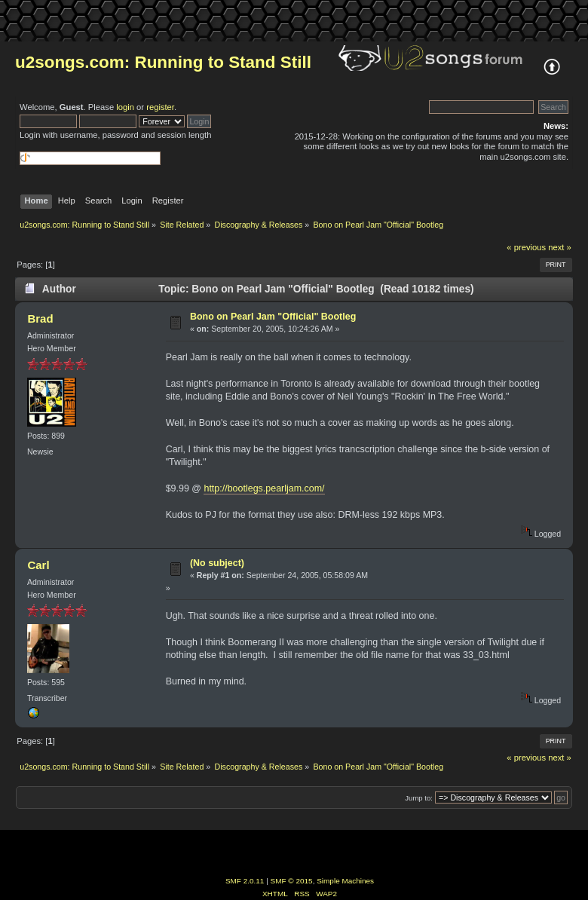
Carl (38, 565)
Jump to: (419, 798)
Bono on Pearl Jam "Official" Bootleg (273, 317)
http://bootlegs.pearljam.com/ (264, 488)
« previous (526, 247)
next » (560, 247)
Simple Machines (345, 881)
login (125, 107)
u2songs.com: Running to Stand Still (163, 62)
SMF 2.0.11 (245, 881)
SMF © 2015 (292, 881)
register (160, 107)
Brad (40, 318)
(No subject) (217, 563)
